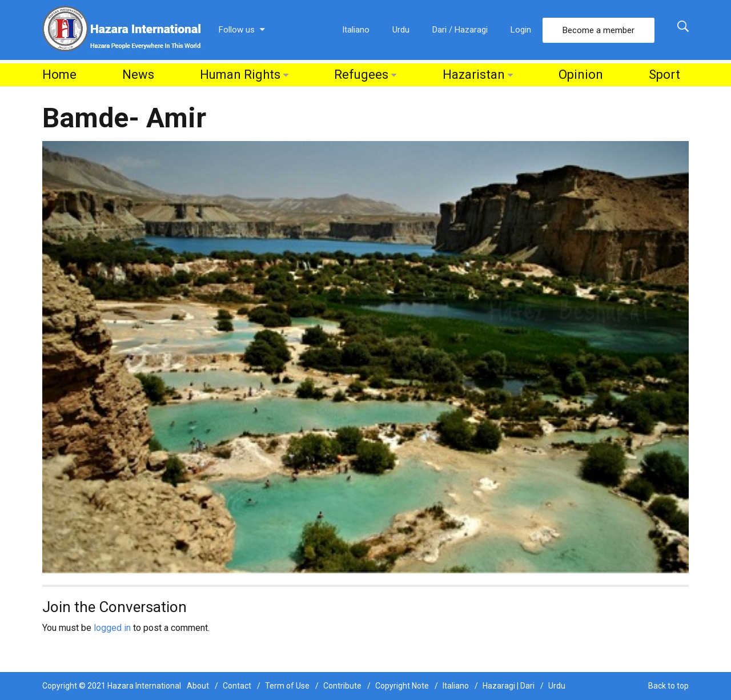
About (198, 686)
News (138, 75)
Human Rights (240, 75)
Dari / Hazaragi (460, 30)
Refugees (361, 75)
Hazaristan (474, 75)
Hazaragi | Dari (509, 686)
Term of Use (287, 686)
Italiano (356, 30)
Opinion (581, 75)
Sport (664, 75)
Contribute (342, 686)
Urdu (401, 30)
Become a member (599, 30)
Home (59, 75)
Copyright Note (402, 686)
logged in (112, 628)
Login (521, 30)
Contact (237, 686)
